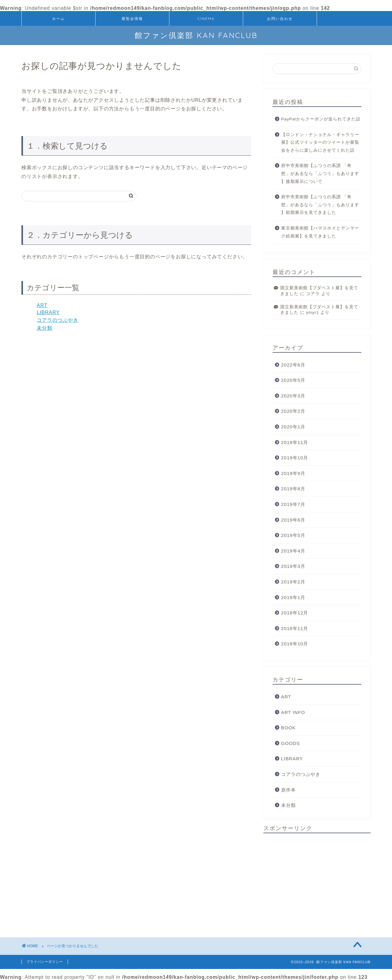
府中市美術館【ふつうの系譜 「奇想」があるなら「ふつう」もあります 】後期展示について (320, 173)
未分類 (45, 328)
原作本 (288, 790)
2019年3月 (293, 566)
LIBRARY (48, 312)
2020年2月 (293, 411)
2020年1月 (293, 427)
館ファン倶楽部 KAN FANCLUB (196, 35)
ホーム (58, 19)
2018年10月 (295, 644)
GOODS (291, 743)
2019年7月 (293, 504)
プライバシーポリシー (45, 962)
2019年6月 (293, 520)
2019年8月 (293, 489)
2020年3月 (293, 396)
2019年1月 (293, 597)
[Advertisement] (317, 881)
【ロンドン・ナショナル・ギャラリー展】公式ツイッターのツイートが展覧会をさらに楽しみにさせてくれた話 (320, 142)
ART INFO (293, 712)
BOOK (288, 728)
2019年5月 (293, 535)
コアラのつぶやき (58, 320)
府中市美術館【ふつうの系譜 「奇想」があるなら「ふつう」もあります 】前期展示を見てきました (320, 205)
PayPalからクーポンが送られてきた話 (321, 119)
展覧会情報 (132, 19)
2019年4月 (293, 551)
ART (42, 305)
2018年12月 (295, 613)
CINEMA (206, 19)
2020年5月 (293, 380)
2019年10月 (295, 458)
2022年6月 (293, 365)
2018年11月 (295, 628)
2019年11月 (295, 442)
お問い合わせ (280, 19)
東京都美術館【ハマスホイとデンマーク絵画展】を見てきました (320, 232)
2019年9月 (293, 473)
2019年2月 (293, 582)
